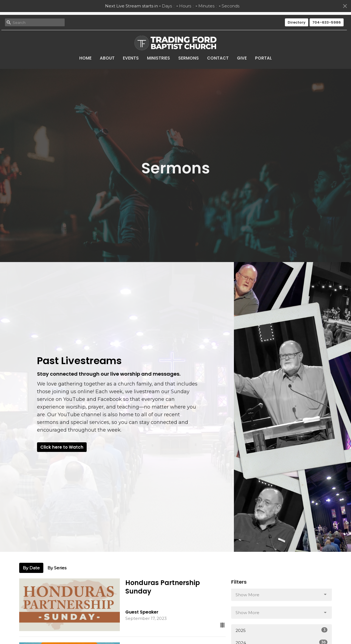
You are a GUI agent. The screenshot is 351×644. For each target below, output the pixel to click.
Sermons (189, 58)
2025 (281, 630)
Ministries (158, 58)
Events (131, 58)
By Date (31, 568)
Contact (218, 58)
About (107, 58)
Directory (297, 22)
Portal (263, 58)
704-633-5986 (327, 22)
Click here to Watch (62, 447)
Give (242, 58)
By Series (57, 568)
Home (85, 58)
